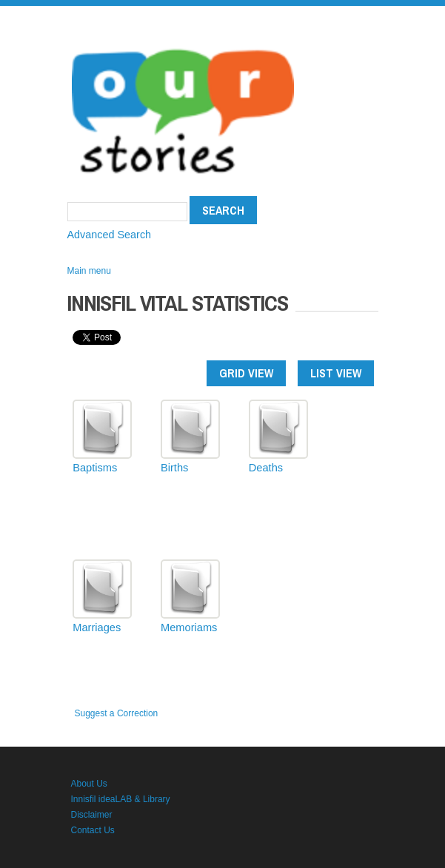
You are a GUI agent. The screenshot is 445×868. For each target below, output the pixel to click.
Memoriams (189, 628)
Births (174, 468)
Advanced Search (110, 235)
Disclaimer (92, 815)
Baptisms (95, 468)
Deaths (266, 468)
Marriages (97, 628)
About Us (89, 784)
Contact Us (93, 830)
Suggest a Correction (117, 713)
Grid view (246, 373)
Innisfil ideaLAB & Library (121, 799)
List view (336, 373)
